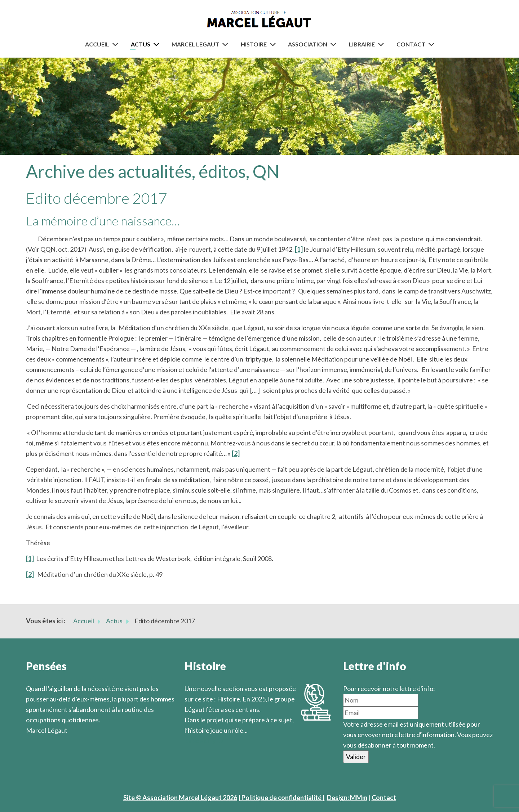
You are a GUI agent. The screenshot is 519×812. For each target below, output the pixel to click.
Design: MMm (347, 798)
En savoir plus (205, 741)
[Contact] (433, 44)
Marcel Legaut (195, 44)
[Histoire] (274, 44)
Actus (141, 44)
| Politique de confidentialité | (281, 798)
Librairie (362, 44)
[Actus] (158, 44)
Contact (411, 44)
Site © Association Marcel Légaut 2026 (180, 798)
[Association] (335, 44)
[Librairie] (382, 44)
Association (308, 44)
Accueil (97, 44)
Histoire (254, 44)
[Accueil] (117, 44)
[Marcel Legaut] (227, 44)
